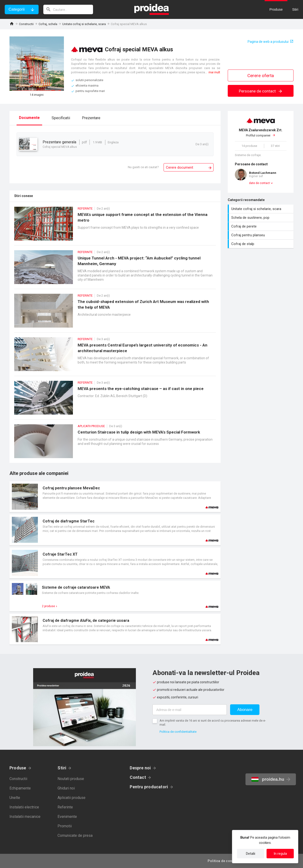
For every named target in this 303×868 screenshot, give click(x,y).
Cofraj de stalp (261, 244)
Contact (138, 777)
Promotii (65, 826)
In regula (280, 854)
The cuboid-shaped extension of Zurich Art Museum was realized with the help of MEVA (115, 313)
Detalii (251, 854)
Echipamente (20, 788)
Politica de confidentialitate (178, 732)
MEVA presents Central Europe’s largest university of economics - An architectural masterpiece (115, 357)
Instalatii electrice (24, 807)
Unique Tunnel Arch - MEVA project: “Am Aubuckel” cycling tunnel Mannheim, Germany (115, 270)
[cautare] (68, 9)
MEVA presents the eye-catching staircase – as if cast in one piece (115, 400)
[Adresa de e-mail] (190, 710)
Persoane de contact (261, 91)
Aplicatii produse (71, 798)
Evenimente (67, 817)
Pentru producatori (149, 787)
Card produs (115, 497)
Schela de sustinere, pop (261, 218)
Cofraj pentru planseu (261, 235)
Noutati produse (71, 779)
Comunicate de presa (75, 835)
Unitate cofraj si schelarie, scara (84, 24)
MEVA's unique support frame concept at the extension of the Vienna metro (115, 226)
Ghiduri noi (66, 788)
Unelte (15, 798)
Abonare (245, 710)
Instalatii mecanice (25, 817)
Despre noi (140, 768)
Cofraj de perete (261, 226)
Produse (18, 768)
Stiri (62, 768)
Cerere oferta (261, 76)
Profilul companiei (261, 133)
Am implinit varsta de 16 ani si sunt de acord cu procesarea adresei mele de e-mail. (213, 723)
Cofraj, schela (48, 24)
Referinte (65, 807)
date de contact (259, 183)
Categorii (17, 9)
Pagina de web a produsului (268, 42)
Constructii (26, 24)
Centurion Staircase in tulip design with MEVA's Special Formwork (115, 444)
